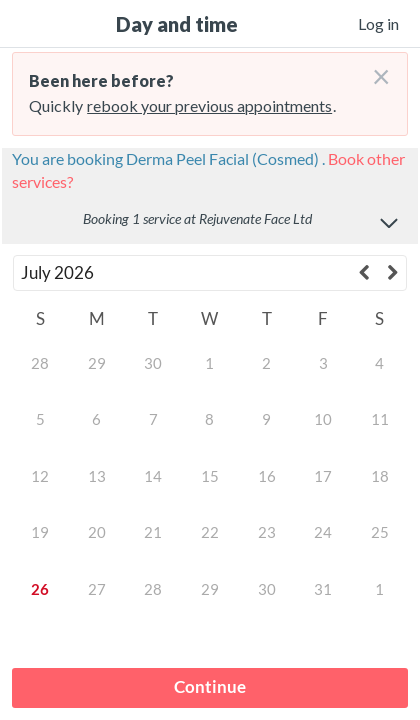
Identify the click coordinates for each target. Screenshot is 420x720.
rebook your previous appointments (209, 105)
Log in (378, 23)
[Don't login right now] (375, 69)
